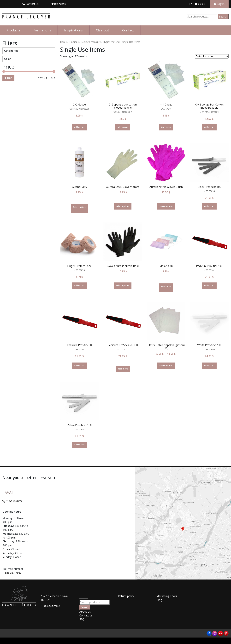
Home (63, 42)
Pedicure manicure (91, 42)
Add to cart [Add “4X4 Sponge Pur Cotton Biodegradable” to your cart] (209, 127)
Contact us (86, 615)
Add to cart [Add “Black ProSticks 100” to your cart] (209, 206)
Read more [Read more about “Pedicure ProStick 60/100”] (123, 369)
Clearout (103, 30)
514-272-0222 (12, 501)
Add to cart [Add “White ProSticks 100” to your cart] (209, 366)
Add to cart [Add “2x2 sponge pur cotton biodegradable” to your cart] (123, 127)
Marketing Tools (167, 596)
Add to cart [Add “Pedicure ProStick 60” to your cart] (79, 366)
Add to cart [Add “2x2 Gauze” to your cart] (79, 127)
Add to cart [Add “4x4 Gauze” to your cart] (166, 127)
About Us (85, 612)
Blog (159, 600)
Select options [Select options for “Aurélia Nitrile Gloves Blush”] (166, 206)
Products (13, 30)
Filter (8, 78)
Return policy (126, 596)
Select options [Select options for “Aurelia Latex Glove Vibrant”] (123, 206)
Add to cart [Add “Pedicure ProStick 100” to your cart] (209, 285)
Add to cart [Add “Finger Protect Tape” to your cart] (79, 285)
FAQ (82, 619)
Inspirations (74, 30)
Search (223, 17)
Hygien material (111, 42)
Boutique (74, 42)
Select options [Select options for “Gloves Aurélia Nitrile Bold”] (123, 285)
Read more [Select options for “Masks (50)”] (166, 286)
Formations (42, 30)
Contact (128, 30)
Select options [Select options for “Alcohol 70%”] (79, 207)
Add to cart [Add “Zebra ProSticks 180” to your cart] (79, 445)
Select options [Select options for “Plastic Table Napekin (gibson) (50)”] (166, 366)
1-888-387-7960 (12, 573)
